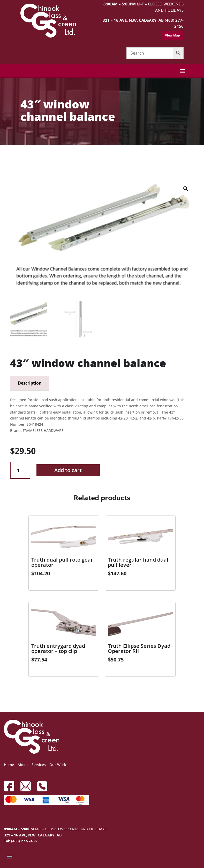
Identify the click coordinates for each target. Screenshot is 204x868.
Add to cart (68, 470)
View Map (172, 35)
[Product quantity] (20, 470)
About (23, 765)
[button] (186, 189)
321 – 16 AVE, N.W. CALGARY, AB (33, 835)
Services (39, 765)
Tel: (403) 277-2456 (20, 841)
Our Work (58, 765)
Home (9, 765)
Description (30, 383)
